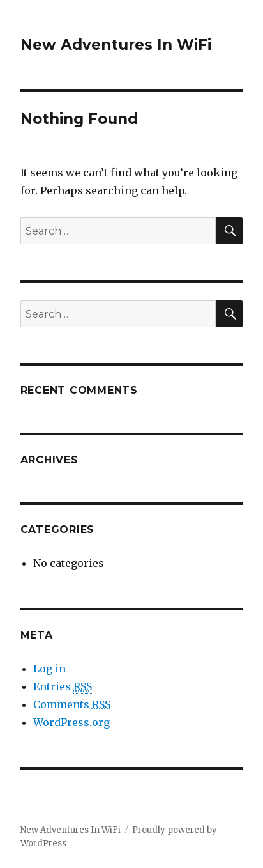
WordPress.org (71, 722)
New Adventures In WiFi (116, 45)
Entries (63, 687)
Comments (72, 705)
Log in (49, 669)
